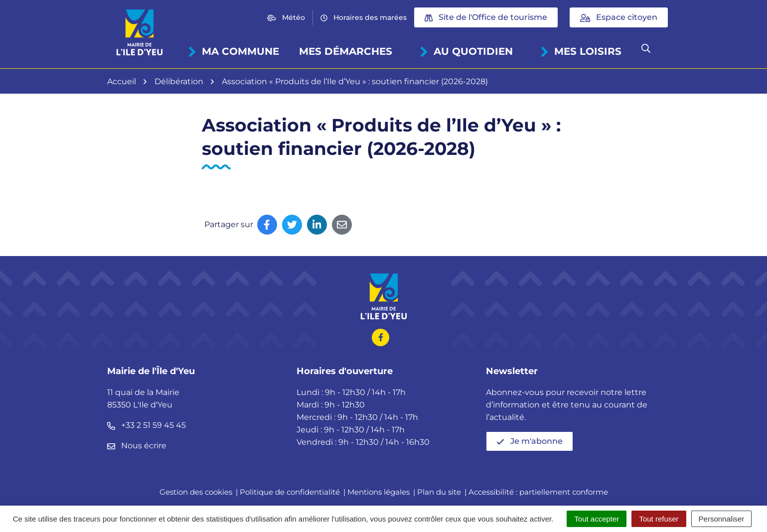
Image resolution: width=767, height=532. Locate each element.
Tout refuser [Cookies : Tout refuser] (659, 519)
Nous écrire (137, 446)
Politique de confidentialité (290, 492)
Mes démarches (346, 51)
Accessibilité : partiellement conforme (538, 492)
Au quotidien (466, 51)
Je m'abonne (530, 441)
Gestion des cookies (196, 492)
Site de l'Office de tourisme (486, 17)
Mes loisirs (580, 51)
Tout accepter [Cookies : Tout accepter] (597, 519)
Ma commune (233, 51)
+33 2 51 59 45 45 (147, 425)
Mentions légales (379, 492)
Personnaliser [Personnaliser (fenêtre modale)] (722, 519)
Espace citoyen (619, 17)
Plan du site (439, 492)
